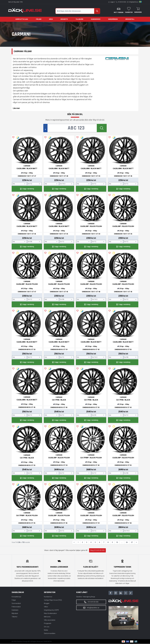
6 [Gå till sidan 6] (99, 543)
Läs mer (16, 108)
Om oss (47, 627)
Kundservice (96, 19)
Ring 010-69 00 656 (97, 551)
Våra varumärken (50, 620)
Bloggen (47, 604)
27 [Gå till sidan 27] (132, 543)
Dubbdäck (15, 610)
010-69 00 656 (122, 2)
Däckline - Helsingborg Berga (86, 597)
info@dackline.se (134, 2)
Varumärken (113, 19)
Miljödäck (15, 614)
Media (46, 630)
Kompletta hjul (22, 19)
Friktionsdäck (16, 607)
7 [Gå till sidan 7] (104, 543)
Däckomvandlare (50, 634)
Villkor (46, 607)
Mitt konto (47, 617)
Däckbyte (64, 19)
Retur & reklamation (50, 614)
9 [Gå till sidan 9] (112, 543)
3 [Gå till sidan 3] (87, 543)
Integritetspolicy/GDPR (51, 610)
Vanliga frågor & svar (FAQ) (53, 600)
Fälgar (39, 19)
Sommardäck (16, 604)
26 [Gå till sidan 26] (127, 543)
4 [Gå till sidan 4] (91, 543)
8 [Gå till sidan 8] (108, 543)
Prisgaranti (48, 624)
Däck (51, 19)
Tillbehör (79, 19)
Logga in (113, 2)
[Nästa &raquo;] (136, 543)
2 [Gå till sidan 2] (82, 543)
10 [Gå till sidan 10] (117, 543)
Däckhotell (130, 19)
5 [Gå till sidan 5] (95, 543)
